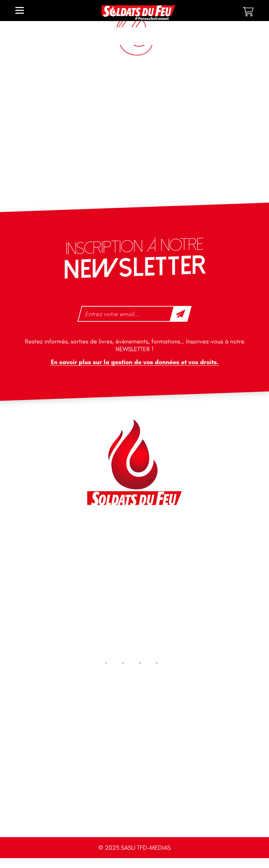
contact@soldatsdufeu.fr (126, 546)
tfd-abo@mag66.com (121, 587)
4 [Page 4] (202, 122)
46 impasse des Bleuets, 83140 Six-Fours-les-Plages (134, 530)
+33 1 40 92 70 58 (117, 575)
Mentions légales (135, 790)
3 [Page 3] (186, 122)
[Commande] (219, 97)
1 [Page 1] (154, 122)
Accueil (135, 723)
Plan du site (135, 768)
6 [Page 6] (237, 122)
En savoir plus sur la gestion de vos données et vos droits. (135, 362)
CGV (134, 813)
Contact (134, 745)
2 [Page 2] (170, 122)
